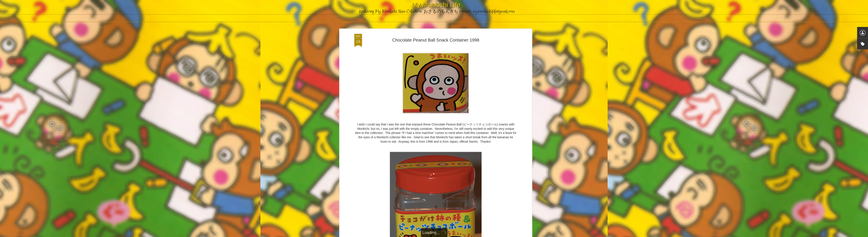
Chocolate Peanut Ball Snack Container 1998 (436, 38)
